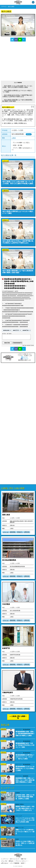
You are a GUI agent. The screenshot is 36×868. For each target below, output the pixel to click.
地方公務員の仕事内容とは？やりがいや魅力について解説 (17, 91)
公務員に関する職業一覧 (19, 717)
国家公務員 (6, 515)
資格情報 (12, 532)
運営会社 (11, 861)
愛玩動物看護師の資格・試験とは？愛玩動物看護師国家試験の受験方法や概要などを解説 (25, 733)
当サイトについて (14, 859)
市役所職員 (6, 604)
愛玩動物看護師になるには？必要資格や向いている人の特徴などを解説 (25, 768)
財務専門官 (6, 648)
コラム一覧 (4, 861)
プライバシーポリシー (21, 861)
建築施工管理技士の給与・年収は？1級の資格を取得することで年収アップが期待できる (25, 808)
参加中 (23, 863)
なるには (5, 532)
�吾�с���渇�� (28, 345)
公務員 (14, 138)
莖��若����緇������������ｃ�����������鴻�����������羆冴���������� (18, 310)
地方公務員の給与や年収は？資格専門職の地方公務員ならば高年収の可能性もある (17, 96)
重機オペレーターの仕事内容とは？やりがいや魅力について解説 (25, 832)
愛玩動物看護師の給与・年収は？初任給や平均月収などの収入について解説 (25, 745)
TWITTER (25, 357)
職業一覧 (23, 859)
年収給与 (19, 532)
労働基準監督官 (8, 692)
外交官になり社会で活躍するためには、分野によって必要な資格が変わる (25, 843)
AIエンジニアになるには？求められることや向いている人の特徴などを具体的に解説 (25, 820)
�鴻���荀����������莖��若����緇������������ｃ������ (17, 316)
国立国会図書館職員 (9, 560)
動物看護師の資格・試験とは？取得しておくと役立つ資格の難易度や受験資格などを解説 (25, 780)
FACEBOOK (25, 359)
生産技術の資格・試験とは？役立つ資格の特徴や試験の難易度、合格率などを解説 (25, 797)
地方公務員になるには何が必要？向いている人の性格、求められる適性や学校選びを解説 (17, 87)
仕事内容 (26, 532)
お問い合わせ (4, 863)
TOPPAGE (4, 6)
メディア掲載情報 (14, 863)
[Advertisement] (18, 61)
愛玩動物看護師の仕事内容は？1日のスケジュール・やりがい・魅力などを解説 (25, 757)
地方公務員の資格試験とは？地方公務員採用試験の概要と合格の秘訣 (17, 100)
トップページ (4, 859)
